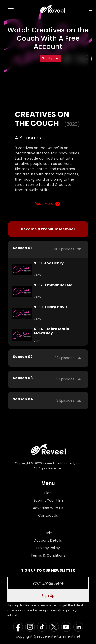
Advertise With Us (48, 508)
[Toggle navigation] (11, 9)
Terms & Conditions (48, 555)
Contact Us (48, 515)
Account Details (48, 540)
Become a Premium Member (48, 229)
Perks (48, 533)
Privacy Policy (48, 548)
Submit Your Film (48, 500)
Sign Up (50, 58)
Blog (48, 493)
